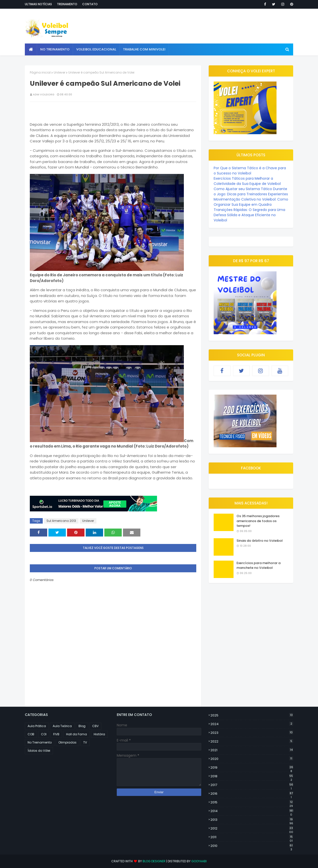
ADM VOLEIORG (44, 94)
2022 (252, 741)
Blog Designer (154, 861)
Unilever (60, 72)
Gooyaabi (199, 861)
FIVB (56, 734)
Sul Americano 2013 (61, 521)
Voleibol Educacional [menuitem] (96, 49)
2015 (252, 802)
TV (85, 742)
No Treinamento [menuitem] (55, 49)
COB (31, 734)
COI (44, 734)
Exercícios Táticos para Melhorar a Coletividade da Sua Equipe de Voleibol (247, 181)
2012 (252, 828)
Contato (90, 4)
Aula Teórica (62, 726)
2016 (252, 794)
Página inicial (40, 72)
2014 (252, 811)
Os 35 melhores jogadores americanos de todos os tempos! (258, 521)
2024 (252, 724)
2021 (252, 750)
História (99, 734)
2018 (252, 776)
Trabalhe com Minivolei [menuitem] (144, 49)
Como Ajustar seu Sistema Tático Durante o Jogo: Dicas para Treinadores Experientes (251, 191)
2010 (252, 846)
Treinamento (67, 4)
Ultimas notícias (38, 4)
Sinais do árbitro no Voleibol (260, 541)
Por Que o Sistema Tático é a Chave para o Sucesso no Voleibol (250, 171)
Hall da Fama (77, 734)
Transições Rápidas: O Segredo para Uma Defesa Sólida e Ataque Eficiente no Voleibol (249, 215)
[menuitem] (31, 49)
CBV (95, 726)
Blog (82, 726)
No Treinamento (40, 742)
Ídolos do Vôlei (39, 751)
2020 (252, 759)
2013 (252, 820)
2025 (252, 715)
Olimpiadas (67, 742)
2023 (252, 733)
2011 (252, 837)
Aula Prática (37, 726)
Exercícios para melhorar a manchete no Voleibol (258, 565)
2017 (252, 785)
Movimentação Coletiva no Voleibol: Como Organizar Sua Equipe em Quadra (251, 202)
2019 (252, 768)
